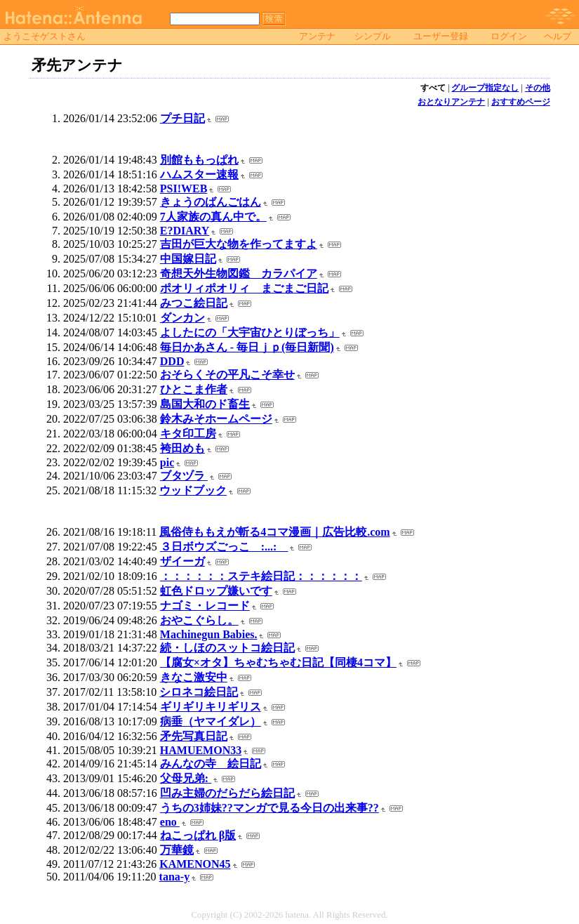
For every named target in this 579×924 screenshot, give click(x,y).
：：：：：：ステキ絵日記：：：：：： (261, 576)
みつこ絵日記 (194, 303)
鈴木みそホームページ (216, 419)
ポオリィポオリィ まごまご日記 (244, 288)
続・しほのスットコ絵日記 (227, 648)
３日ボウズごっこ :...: (224, 547)
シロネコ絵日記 (199, 692)
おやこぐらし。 (199, 620)
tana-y (175, 877)
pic (167, 462)
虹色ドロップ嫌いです (216, 591)
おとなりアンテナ (451, 102)
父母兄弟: (186, 778)
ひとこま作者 (194, 389)
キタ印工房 (188, 434)
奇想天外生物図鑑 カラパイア (239, 273)
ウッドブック (193, 490)
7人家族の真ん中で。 (213, 217)
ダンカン (182, 318)
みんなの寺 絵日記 (211, 764)
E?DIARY (185, 231)
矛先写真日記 (194, 736)
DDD (172, 361)
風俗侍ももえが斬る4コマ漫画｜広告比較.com (274, 532)
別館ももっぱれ (199, 160)
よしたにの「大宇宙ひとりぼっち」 (250, 332)
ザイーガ (182, 561)
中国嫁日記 (188, 259)
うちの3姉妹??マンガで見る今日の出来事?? (269, 808)
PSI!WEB (184, 189)
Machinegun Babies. (209, 634)
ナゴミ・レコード (205, 606)
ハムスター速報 (199, 174)
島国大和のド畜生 (205, 404)
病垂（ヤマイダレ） (211, 721)
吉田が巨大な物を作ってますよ (239, 244)
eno (170, 822)
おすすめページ (521, 102)
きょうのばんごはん (211, 202)
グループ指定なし (485, 88)
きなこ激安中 (194, 677)
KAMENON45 (195, 864)
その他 (538, 88)
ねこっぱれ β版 (198, 835)
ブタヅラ (184, 476)
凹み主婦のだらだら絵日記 (227, 793)
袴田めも (182, 448)
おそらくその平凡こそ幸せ (227, 375)
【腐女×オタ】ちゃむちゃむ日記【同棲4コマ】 (278, 662)
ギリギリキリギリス (211, 707)
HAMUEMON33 (201, 750)
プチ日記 (182, 118)
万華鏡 (177, 850)
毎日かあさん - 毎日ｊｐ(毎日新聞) (247, 347)
